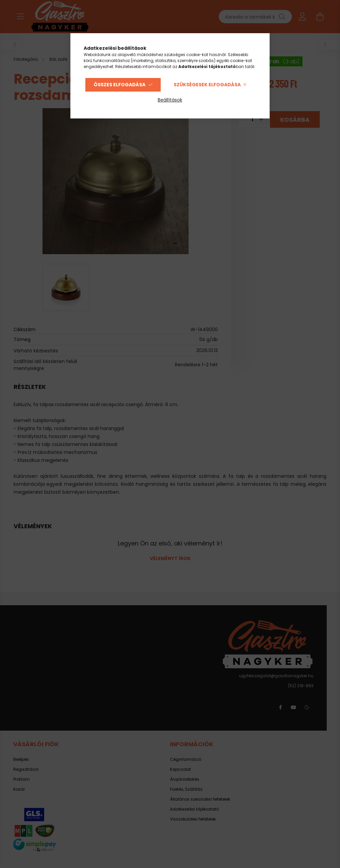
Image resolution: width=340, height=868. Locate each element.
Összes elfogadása (120, 85)
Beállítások (170, 100)
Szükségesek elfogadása (207, 85)
